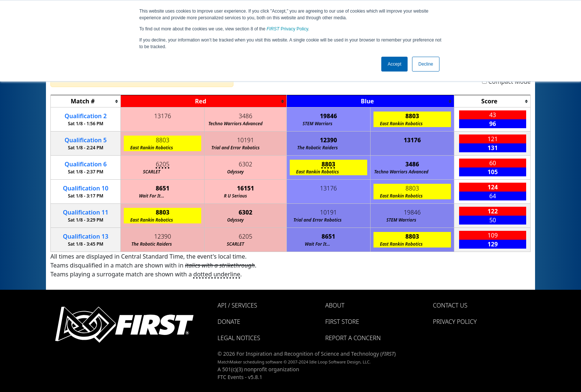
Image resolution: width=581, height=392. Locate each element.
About (335, 305)
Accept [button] (394, 64)
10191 (246, 140)
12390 (328, 140)
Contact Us (450, 305)
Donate (229, 322)
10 (86, 188)
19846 (328, 116)
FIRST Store (342, 322)
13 (86, 236)
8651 (162, 188)
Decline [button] (426, 64)
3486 (245, 116)
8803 (412, 116)
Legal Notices (239, 338)
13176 (163, 116)
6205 (162, 164)
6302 (245, 164)
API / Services (237, 305)
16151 (245, 188)
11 (86, 212)
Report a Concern (353, 338)
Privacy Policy (288, 29)
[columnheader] (86, 101)
